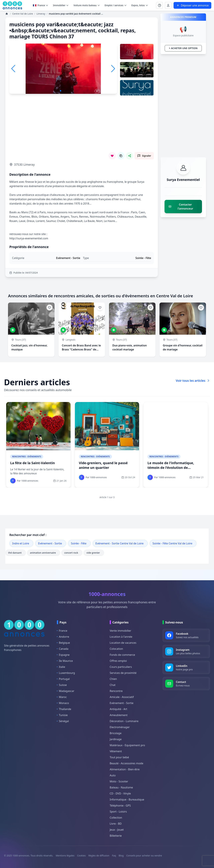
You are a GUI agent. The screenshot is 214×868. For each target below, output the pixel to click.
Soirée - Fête (79, 543)
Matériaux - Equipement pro (127, 745)
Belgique (63, 643)
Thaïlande (64, 709)
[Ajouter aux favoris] (49, 308)
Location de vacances (123, 643)
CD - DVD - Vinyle (120, 793)
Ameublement (119, 715)
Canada (63, 649)
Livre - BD (116, 824)
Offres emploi (118, 661)
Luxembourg (66, 673)
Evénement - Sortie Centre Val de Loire (120, 543)
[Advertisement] (82, 129)
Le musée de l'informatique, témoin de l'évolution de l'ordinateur (171, 468)
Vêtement (116, 751)
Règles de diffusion (99, 856)
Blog (121, 856)
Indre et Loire (21, 543)
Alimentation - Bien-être (125, 769)
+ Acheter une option (183, 48)
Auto (113, 775)
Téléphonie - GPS (120, 806)
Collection (116, 818)
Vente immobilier (120, 631)
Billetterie (116, 836)
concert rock (72, 553)
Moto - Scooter (119, 781)
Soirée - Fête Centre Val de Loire (172, 543)
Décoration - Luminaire (124, 721)
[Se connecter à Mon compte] (159, 5)
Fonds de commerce (122, 655)
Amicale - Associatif (122, 697)
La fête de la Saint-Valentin (33, 463)
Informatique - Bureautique (127, 799)
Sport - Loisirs (118, 812)
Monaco (63, 703)
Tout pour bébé (119, 757)
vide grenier (94, 553)
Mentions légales (65, 856)
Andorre (63, 637)
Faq (114, 856)
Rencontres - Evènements (27, 457)
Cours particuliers (121, 667)
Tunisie (62, 715)
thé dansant (16, 553)
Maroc (62, 697)
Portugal (63, 679)
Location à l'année (121, 637)
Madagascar (66, 691)
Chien (113, 679)
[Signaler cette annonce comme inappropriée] (144, 156)
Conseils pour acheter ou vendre (144, 856)
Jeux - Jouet (117, 830)
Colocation (116, 649)
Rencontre (116, 691)
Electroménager (120, 727)
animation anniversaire (44, 553)
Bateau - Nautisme (121, 787)
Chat (113, 685)
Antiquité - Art (118, 709)
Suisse (62, 685)
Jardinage (116, 739)
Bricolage (116, 733)
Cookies (81, 856)
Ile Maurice (65, 661)
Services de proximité (123, 673)
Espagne (63, 655)
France (41, 5)
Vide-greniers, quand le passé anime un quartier (103, 465)
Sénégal (63, 721)
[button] (113, 69)
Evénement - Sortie (50, 543)
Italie (61, 667)
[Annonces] (7, 14)
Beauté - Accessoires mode (126, 763)
